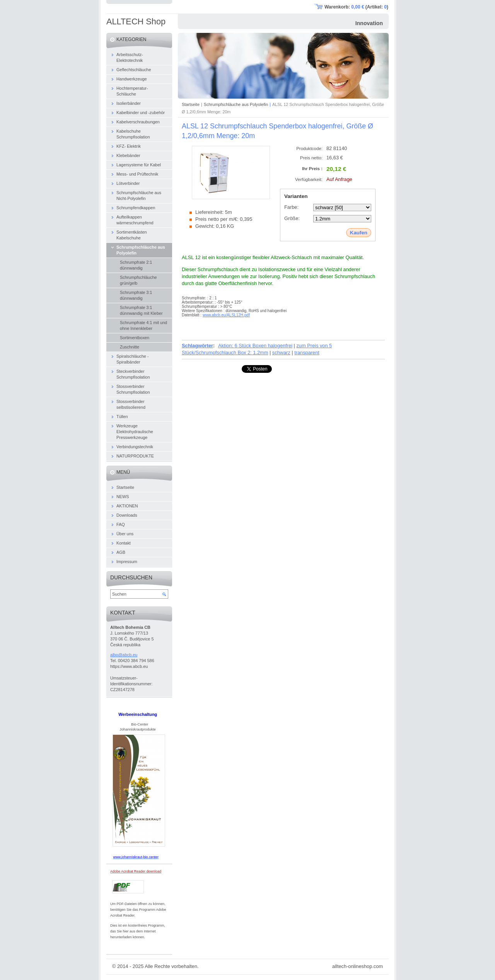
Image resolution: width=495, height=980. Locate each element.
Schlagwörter (197, 346)
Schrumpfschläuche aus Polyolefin (236, 104)
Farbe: (291, 207)
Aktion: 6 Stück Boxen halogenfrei (255, 346)
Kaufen (359, 233)
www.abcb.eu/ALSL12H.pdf (226, 315)
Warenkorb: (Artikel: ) (356, 7)
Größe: (292, 218)
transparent (307, 353)
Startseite (191, 104)
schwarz (281, 353)
